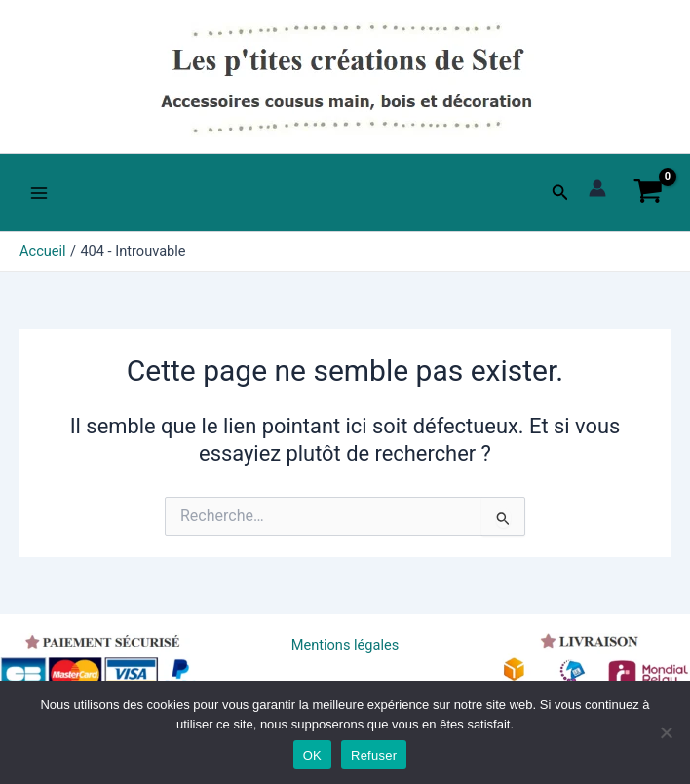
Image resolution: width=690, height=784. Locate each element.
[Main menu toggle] (39, 192)
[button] (560, 192)
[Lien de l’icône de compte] (597, 188)
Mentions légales (345, 645)
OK (312, 755)
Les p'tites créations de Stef (157, 138)
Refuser (374, 755)
